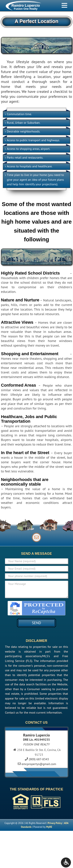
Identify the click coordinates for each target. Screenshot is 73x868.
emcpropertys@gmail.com (39, 764)
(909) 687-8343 (39, 759)
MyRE (49, 827)
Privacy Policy (55, 823)
